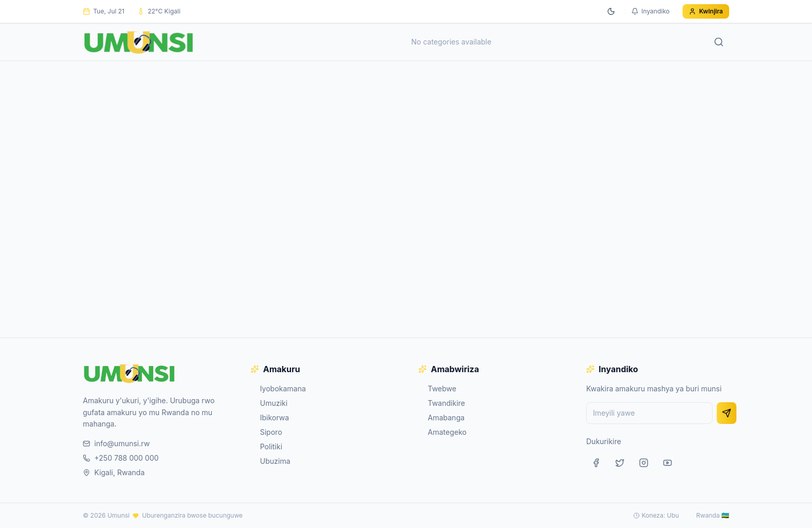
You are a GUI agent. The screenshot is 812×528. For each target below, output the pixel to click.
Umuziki (269, 403)
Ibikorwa (270, 417)
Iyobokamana (278, 388)
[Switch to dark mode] (611, 11)
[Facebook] (596, 463)
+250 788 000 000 (121, 458)
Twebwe (437, 388)
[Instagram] (644, 463)
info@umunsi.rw (116, 443)
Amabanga (441, 417)
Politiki (266, 446)
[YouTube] (668, 463)
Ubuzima (271, 461)
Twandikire (442, 403)
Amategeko (443, 432)
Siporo (266, 432)
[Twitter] (620, 463)
